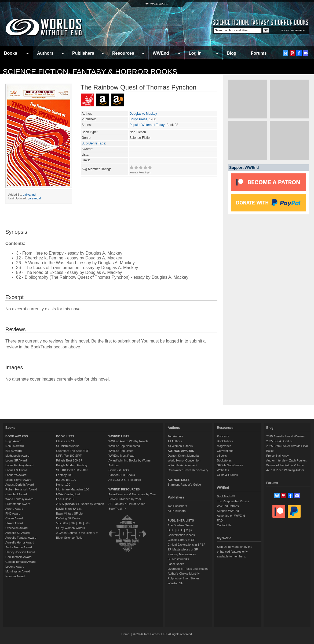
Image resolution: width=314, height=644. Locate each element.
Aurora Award (14, 509)
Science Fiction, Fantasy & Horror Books (90, 72)
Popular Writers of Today (147, 125)
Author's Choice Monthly (184, 574)
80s (80, 523)
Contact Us (224, 525)
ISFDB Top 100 (66, 480)
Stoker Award (14, 523)
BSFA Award (14, 451)
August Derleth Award (20, 485)
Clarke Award (14, 518)
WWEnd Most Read (121, 456)
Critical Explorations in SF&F (187, 545)
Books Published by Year (125, 499)
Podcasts (223, 436)
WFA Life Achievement (182, 465)
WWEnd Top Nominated (124, 446)
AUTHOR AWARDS (181, 451)
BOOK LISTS (65, 436)
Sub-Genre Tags (93, 143)
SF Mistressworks (68, 446)
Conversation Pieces (181, 535)
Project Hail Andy (278, 456)
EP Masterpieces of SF (183, 549)
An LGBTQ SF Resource (125, 480)
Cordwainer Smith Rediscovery (188, 470)
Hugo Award (13, 441)
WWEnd (161, 53)
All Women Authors (180, 446)
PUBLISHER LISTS (181, 520)
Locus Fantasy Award (19, 465)
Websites (223, 470)
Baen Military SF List (70, 513)
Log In (195, 53)
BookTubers (225, 441)
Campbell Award (16, 494)
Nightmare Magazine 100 (73, 489)
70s (73, 523)
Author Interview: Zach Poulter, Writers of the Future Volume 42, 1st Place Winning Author (286, 465)
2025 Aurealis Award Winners (286, 436)
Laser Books (176, 564)
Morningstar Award (18, 571)
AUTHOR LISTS (179, 480)
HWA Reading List (68, 494)
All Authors (175, 441)
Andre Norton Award (19, 547)
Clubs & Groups (227, 475)
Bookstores (224, 460)
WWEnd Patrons (228, 506)
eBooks (222, 456)
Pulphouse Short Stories (184, 578)
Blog (232, 53)
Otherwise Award (17, 528)
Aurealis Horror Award (20, 542)
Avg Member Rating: (96, 169)
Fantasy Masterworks (182, 554)
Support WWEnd (228, 511)
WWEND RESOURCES (124, 489)
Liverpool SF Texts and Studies (188, 569)
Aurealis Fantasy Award (21, 538)
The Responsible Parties (233, 501)
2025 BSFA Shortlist (279, 441)
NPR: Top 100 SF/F (69, 456)
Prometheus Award (18, 504)
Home (125, 634)
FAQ (220, 520)
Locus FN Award (16, 470)
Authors (45, 53)
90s (87, 523)
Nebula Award (14, 446)
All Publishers (177, 511)
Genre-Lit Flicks (119, 470)
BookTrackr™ (117, 509)
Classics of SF (65, 441)
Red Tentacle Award (18, 557)
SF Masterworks (178, 559)
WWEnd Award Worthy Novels (128, 441)
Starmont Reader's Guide (184, 485)
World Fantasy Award (19, 499)
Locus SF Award (16, 460)
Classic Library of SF (181, 540)
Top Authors (176, 436)
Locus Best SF (66, 499)
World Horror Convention (184, 460)
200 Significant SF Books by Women (80, 504)
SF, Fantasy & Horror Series (127, 504)
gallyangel (30, 195)
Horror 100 (63, 485)
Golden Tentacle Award (21, 562)
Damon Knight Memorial (184, 456)
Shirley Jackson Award (20, 552)
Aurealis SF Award (17, 533)
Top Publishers (177, 506)
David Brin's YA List (69, 509)
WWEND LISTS (119, 436)
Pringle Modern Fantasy (72, 465)
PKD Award (13, 513)
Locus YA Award (16, 475)
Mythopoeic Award (17, 456)
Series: (87, 125)
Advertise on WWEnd (231, 516)
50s (59, 523)
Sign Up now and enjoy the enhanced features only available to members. (234, 552)
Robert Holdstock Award (21, 489)
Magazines (224, 446)
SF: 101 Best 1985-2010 (72, 470)
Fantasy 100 (64, 475)
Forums (259, 53)
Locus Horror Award (18, 480)
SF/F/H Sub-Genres (230, 465)
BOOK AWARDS (17, 436)
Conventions (225, 451)
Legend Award (15, 567)
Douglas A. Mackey (143, 114)
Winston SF (175, 583)
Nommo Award (15, 576)
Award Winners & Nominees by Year (132, 494)
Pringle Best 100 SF (69, 460)
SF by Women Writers (70, 528)
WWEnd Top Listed (121, 451)
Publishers (83, 53)
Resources (123, 53)
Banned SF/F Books (122, 475)
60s (66, 523)
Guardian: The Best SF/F (72, 451)
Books (11, 53)
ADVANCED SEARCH (293, 31)
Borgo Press (138, 119)
